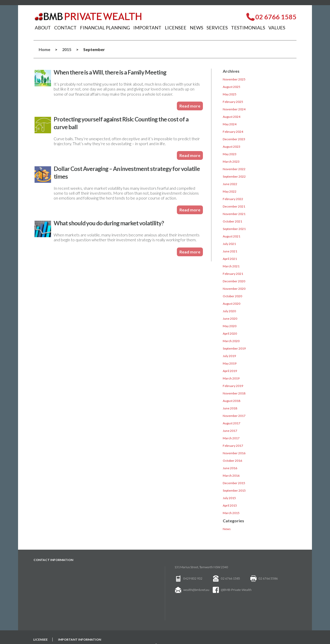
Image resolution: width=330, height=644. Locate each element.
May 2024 (230, 124)
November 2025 (234, 79)
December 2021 (234, 206)
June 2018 (230, 408)
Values (277, 28)
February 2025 (233, 102)
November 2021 (234, 214)
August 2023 (232, 147)
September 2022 (234, 176)
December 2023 (234, 139)
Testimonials (248, 28)
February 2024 (233, 132)
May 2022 (230, 191)
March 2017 (231, 438)
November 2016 (234, 453)
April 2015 (230, 505)
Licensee (176, 28)
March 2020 (231, 341)
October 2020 (232, 296)
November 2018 (234, 393)
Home (44, 49)
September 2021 (234, 229)
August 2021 (232, 236)
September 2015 (234, 490)
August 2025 (232, 87)
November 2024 (234, 109)
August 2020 (232, 304)
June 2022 (230, 184)
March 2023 (231, 162)
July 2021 (229, 244)
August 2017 (232, 423)
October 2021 (232, 221)
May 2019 (230, 363)
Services (217, 28)
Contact (65, 28)
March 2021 (231, 266)
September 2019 (234, 348)
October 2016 (232, 461)
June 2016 (230, 468)
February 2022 (233, 199)
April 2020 (230, 333)
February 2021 (233, 274)
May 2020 (230, 326)
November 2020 (234, 289)
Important (147, 28)
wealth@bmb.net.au (196, 590)
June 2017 (230, 431)
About (43, 28)
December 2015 (234, 483)
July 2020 (229, 311)
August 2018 (232, 401)
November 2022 (234, 169)
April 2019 (230, 371)
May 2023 (230, 154)
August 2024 (232, 117)
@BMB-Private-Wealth (236, 590)
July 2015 (229, 498)
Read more (190, 106)
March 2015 (231, 513)
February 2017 (233, 446)
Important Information (80, 639)
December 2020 (234, 281)
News (196, 28)
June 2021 (230, 251)
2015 (67, 49)
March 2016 (231, 476)
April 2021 (230, 259)
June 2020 (230, 319)
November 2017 (234, 416)
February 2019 (233, 386)
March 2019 (231, 378)
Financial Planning (105, 28)
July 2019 (229, 356)
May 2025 (230, 94)
